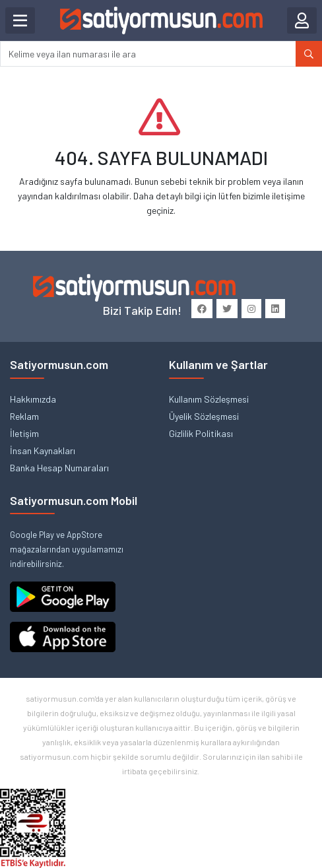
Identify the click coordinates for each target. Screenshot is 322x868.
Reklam (24, 416)
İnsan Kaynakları (43, 451)
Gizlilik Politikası (201, 433)
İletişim (24, 433)
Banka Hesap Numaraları (59, 468)
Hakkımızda (33, 399)
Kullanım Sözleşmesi (209, 399)
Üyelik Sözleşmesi (204, 416)
